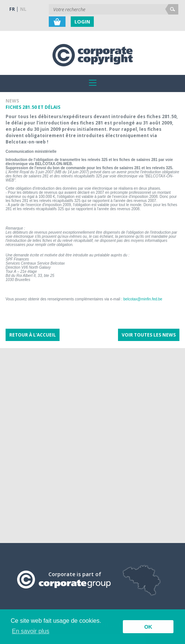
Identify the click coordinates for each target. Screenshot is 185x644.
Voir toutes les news (149, 335)
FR (12, 9)
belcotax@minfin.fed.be (143, 299)
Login (82, 22)
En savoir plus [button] (31, 631)
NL (23, 9)
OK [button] (148, 627)
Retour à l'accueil (33, 335)
